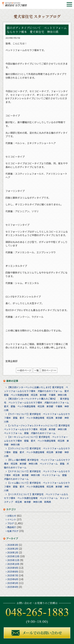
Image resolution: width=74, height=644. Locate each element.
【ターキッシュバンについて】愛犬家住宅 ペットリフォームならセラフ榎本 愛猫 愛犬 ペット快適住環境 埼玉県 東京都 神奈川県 (36, 441)
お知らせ (12, 516)
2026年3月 (13, 545)
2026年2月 (13, 549)
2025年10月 (13, 564)
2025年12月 (13, 556)
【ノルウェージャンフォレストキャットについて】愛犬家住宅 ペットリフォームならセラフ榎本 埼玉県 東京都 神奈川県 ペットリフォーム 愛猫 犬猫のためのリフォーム (38, 429)
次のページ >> (49, 370)
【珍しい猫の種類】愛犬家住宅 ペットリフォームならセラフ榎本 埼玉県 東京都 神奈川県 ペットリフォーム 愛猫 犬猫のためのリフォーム (37, 464)
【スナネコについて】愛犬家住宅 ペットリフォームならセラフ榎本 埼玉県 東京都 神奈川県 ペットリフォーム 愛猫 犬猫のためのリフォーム (37, 475)
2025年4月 (13, 587)
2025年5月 (13, 583)
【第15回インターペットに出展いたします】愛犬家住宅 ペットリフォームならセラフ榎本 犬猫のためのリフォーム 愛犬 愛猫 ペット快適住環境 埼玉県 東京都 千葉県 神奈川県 (38, 391)
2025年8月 (13, 572)
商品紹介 (12, 527)
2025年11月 (13, 560)
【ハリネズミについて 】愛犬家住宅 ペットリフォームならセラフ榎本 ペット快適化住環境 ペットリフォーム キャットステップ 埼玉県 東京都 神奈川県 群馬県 (36, 498)
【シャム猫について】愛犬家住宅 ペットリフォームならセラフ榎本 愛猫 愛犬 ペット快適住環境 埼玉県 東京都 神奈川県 (37, 487)
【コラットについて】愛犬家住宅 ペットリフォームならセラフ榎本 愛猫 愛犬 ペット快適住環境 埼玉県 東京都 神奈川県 (37, 452)
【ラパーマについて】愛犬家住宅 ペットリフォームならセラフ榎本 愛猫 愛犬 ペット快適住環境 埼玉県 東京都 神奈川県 (37, 418)
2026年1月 (13, 552)
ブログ (11, 523)
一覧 (36, 370)
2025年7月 (13, 575)
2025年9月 (13, 568)
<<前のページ (24, 370)
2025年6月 (13, 579)
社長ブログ (13, 531)
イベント (12, 519)
